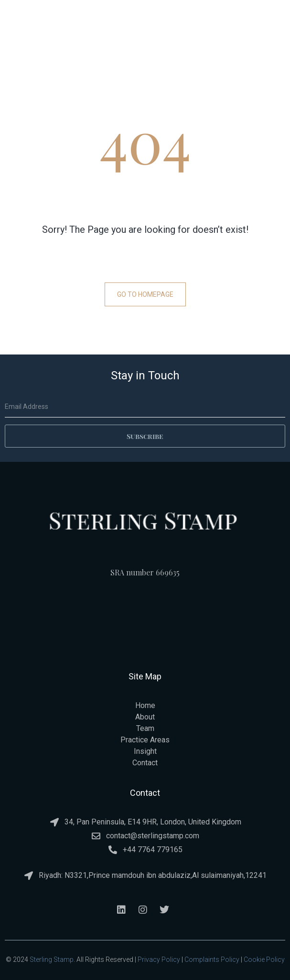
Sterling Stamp (52, 959)
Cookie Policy (264, 959)
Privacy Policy (159, 959)
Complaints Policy (212, 959)
